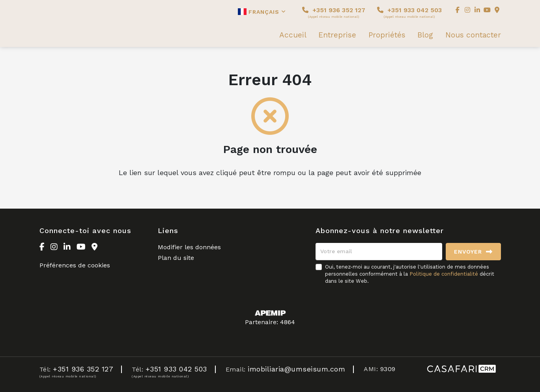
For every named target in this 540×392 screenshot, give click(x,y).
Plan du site (176, 258)
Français (262, 12)
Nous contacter (473, 35)
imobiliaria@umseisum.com (296, 369)
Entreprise (337, 35)
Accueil (293, 35)
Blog (425, 35)
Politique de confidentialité (444, 274)
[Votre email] (379, 252)
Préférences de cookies (75, 265)
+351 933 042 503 (409, 12)
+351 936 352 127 (334, 12)
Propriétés (387, 35)
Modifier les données (189, 247)
